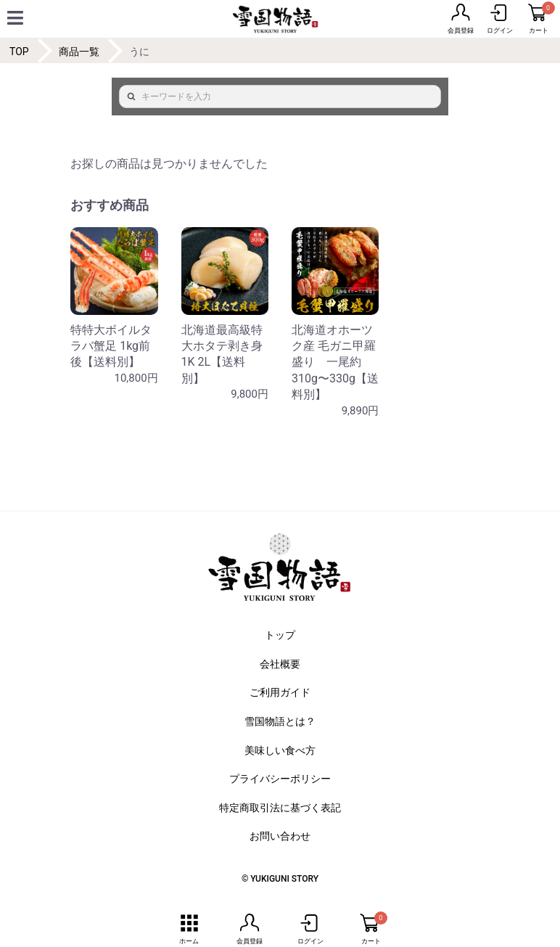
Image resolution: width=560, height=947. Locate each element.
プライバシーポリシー (280, 779)
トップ (280, 635)
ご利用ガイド (280, 692)
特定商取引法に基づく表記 (280, 808)
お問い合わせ (280, 836)
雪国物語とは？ (280, 721)
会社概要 (280, 664)
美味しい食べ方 (280, 750)
